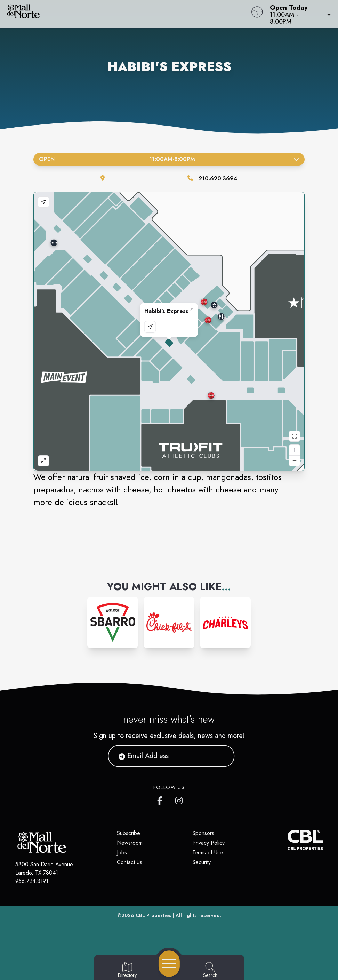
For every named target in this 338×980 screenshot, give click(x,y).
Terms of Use (208, 853)
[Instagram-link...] (113, 622)
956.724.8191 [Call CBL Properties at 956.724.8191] (32, 881)
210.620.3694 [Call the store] (218, 179)
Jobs (122, 853)
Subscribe (128, 833)
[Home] (128, 14)
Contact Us (130, 862)
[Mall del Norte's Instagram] (179, 799)
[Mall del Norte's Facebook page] (161, 799)
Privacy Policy (208, 843)
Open (169, 159)
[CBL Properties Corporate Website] (287, 840)
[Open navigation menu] (169, 964)
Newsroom (130, 843)
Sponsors (203, 833)
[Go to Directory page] (127, 970)
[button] (298, 14)
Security (202, 862)
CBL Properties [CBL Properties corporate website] (154, 915)
